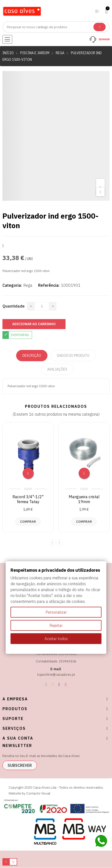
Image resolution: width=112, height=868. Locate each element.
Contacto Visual (38, 793)
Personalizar (56, 612)
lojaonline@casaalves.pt (56, 674)
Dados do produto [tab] (73, 356)
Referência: (49, 285)
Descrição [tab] (32, 356)
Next (60, 543)
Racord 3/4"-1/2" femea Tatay (28, 499)
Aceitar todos (56, 639)
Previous (52, 543)
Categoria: (12, 285)
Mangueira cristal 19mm (84, 499)
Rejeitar (56, 625)
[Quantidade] (42, 306)
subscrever (20, 765)
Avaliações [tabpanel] (57, 369)
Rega (28, 285)
